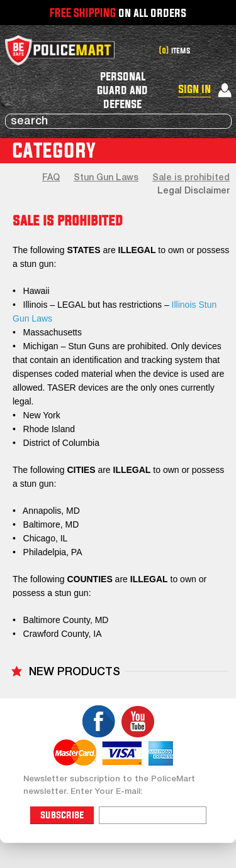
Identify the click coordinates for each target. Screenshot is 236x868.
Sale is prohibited (191, 178)
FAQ (51, 178)
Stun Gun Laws (106, 178)
